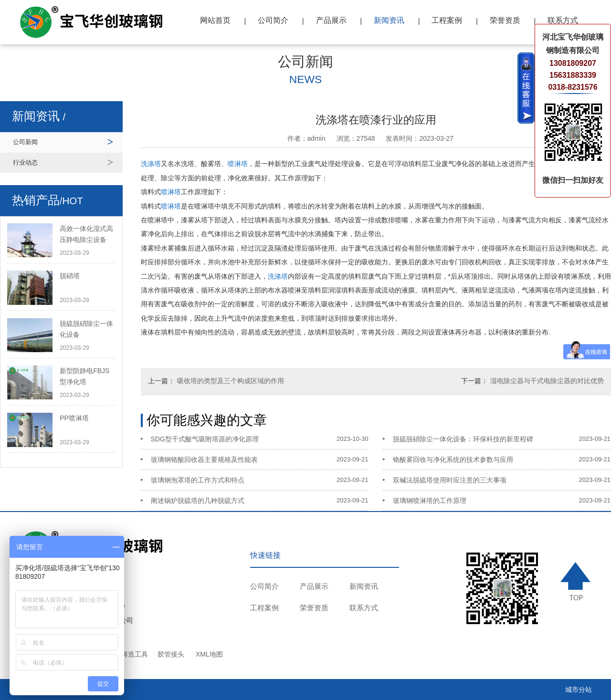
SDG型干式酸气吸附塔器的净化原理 (205, 439)
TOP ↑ (576, 581)
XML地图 (209, 654)
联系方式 (563, 20)
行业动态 (25, 162)
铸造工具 (135, 654)
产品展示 (331, 20)
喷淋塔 (238, 164)
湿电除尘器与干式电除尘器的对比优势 (547, 381)
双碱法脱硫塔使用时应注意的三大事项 (450, 480)
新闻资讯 (389, 20)
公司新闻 (25, 142)
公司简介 (273, 20)
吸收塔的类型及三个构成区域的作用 (231, 381)
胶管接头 (171, 654)
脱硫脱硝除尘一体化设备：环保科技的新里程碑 (463, 439)
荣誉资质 (505, 20)
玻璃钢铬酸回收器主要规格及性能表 (204, 460)
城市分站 (579, 690)
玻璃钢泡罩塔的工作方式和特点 (198, 480)
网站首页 (215, 20)
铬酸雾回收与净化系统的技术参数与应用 (453, 460)
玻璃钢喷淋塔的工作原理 (430, 501)
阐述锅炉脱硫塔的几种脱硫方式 (198, 501)
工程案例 (447, 20)
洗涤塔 (151, 164)
